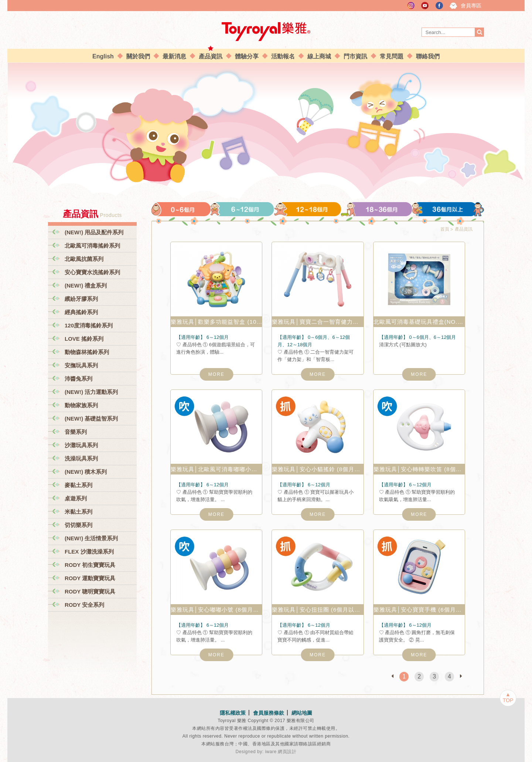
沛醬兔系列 (79, 379)
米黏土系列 (79, 512)
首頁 (445, 229)
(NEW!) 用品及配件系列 (94, 232)
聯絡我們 (428, 57)
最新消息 (174, 57)
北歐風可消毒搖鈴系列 (92, 246)
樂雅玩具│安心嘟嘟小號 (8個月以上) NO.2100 (216, 610)
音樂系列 (76, 432)
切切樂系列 (79, 525)
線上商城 (319, 57)
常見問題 (392, 57)
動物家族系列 (81, 405)
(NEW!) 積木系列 (86, 472)
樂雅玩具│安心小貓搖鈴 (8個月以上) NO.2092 (318, 469)
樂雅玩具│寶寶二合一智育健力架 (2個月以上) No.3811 (318, 322)
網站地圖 (302, 713)
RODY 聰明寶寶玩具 (90, 591)
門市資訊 (355, 57)
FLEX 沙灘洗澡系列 (89, 552)
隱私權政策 (233, 713)
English (103, 57)
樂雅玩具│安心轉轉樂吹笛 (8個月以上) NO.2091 (419, 469)
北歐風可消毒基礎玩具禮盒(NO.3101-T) (419, 322)
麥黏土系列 (79, 485)
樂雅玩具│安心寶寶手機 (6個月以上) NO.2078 (419, 610)
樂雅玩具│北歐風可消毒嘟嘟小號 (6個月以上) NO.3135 (216, 469)
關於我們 (138, 57)
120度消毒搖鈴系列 (89, 325)
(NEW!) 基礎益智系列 (91, 419)
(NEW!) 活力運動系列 (91, 392)
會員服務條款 (269, 713)
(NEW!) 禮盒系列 (86, 285)
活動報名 (283, 57)
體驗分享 (247, 57)
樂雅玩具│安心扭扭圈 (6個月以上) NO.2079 (318, 610)
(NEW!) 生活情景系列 (91, 538)
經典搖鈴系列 (81, 312)
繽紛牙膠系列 (81, 299)
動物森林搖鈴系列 (87, 352)
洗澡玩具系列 (81, 458)
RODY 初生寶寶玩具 (90, 565)
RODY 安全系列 (84, 605)
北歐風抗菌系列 (84, 259)
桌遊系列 (76, 498)
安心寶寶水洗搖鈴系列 (92, 272)
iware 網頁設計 (281, 752)
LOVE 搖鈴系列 (84, 339)
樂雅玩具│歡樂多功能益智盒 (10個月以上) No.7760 (216, 322)
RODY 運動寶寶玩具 (90, 578)
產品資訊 (211, 57)
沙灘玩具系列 (81, 445)
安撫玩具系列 (81, 365)
